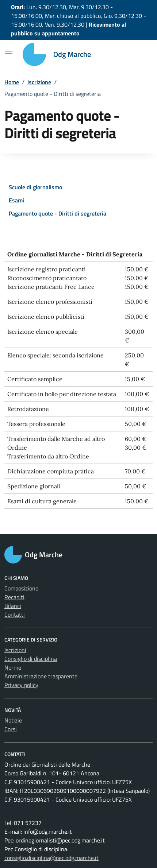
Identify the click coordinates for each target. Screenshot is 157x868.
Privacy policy (21, 685)
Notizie (13, 720)
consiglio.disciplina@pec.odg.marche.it (51, 858)
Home (12, 82)
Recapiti (14, 597)
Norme (13, 667)
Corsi (11, 729)
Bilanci (13, 606)
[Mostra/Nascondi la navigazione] (9, 54)
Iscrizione (39, 82)
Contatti (15, 615)
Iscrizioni (15, 650)
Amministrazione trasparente (41, 676)
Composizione (21, 588)
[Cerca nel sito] (137, 54)
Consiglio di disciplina (31, 659)
